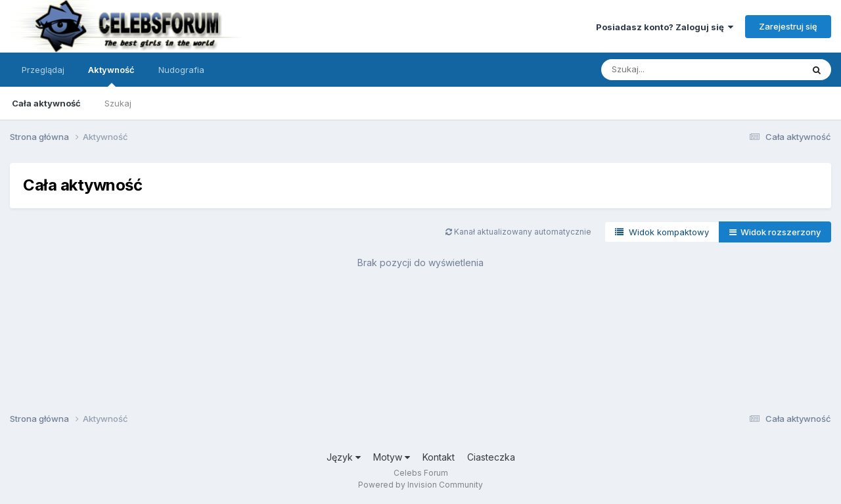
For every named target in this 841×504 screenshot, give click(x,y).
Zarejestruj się (788, 26)
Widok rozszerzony (775, 232)
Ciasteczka (491, 457)
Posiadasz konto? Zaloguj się (665, 27)
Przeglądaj (43, 70)
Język (344, 457)
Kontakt (439, 457)
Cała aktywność (46, 103)
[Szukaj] (670, 70)
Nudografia (181, 70)
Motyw (392, 457)
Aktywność (111, 76)
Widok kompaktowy (662, 232)
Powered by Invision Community (420, 485)
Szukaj (118, 103)
